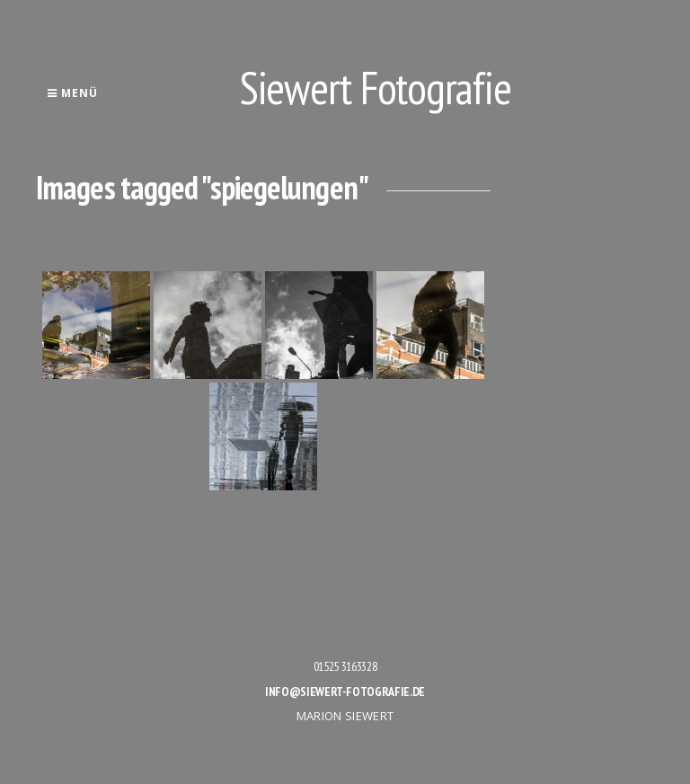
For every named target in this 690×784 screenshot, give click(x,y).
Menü (72, 93)
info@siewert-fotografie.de (345, 692)
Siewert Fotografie (376, 88)
